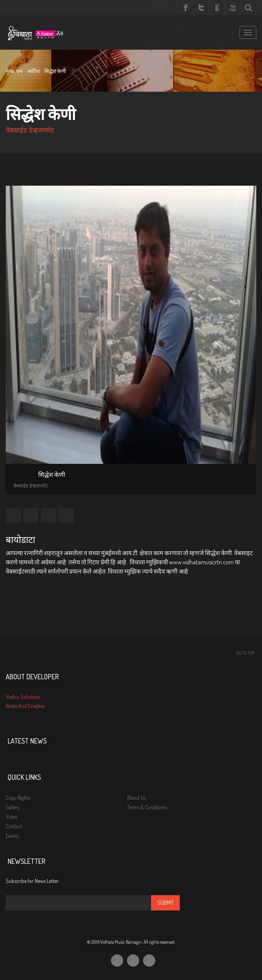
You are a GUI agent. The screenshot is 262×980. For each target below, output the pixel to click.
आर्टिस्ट (34, 71)
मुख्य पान (14, 71)
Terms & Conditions (147, 807)
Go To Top (245, 653)
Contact (14, 826)
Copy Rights (18, 798)
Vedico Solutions (23, 697)
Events (12, 836)
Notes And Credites (25, 706)
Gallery (13, 807)
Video (12, 817)
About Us (136, 798)
